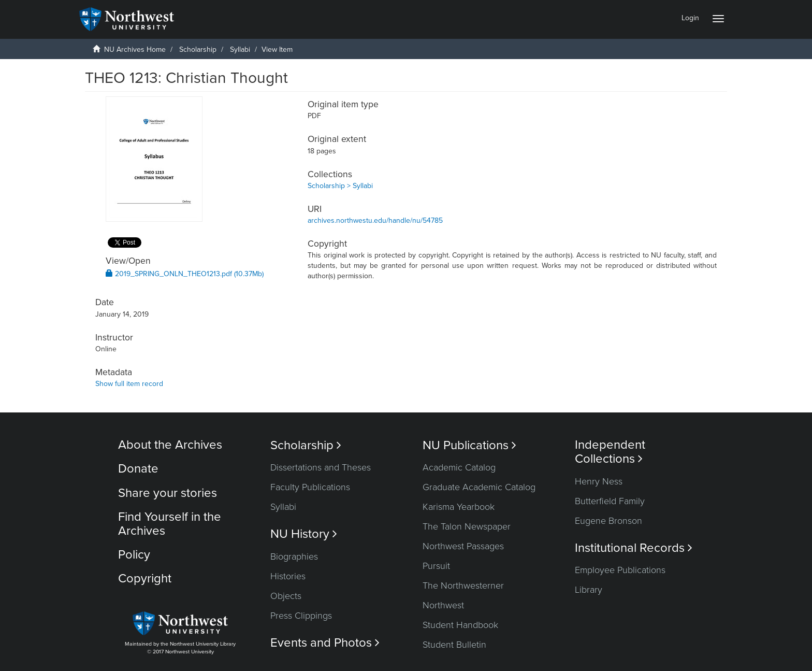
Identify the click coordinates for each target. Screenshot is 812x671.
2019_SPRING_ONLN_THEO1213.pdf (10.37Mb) (185, 274)
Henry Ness (599, 481)
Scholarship (198, 49)
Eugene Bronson (608, 521)
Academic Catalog (459, 467)
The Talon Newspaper (467, 526)
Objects (286, 596)
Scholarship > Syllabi (340, 186)
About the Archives (170, 445)
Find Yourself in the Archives (170, 524)
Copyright (145, 579)
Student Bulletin (454, 645)
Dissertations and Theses (321, 467)
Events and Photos (325, 643)
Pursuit (436, 566)
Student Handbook (460, 625)
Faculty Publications (310, 487)
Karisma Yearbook (459, 507)
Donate (138, 469)
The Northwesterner (463, 586)
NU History (304, 534)
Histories (288, 576)
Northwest (443, 605)
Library (589, 590)
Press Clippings (301, 616)
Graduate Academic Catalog (479, 487)
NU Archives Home (135, 49)
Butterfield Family (610, 501)
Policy (134, 555)
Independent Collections (610, 452)
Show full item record (129, 384)
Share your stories (168, 493)
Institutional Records (634, 548)
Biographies (294, 556)
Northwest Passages (463, 546)
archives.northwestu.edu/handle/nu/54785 (375, 220)
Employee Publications (620, 570)
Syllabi (240, 49)
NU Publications (469, 445)
